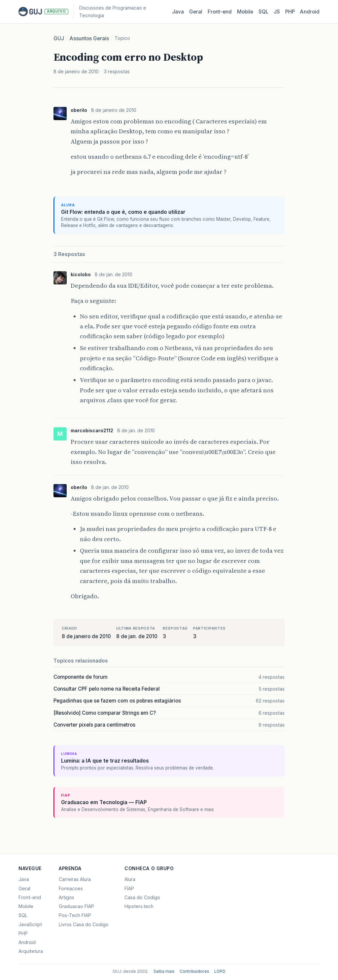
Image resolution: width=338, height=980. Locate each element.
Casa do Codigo (142, 897)
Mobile (245, 12)
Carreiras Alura (75, 879)
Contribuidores (194, 971)
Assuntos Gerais (89, 38)
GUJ (59, 38)
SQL (263, 12)
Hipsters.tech (139, 906)
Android (310, 12)
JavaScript (30, 924)
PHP (290, 12)
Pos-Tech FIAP (75, 915)
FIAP (129, 888)
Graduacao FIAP (76, 906)
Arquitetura (31, 951)
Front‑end (220, 12)
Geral (196, 12)
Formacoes (71, 888)
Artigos (67, 897)
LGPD (220, 971)
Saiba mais (164, 971)
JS (277, 12)
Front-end (30, 897)
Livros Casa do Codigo (84, 924)
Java (178, 12)
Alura (130, 879)
